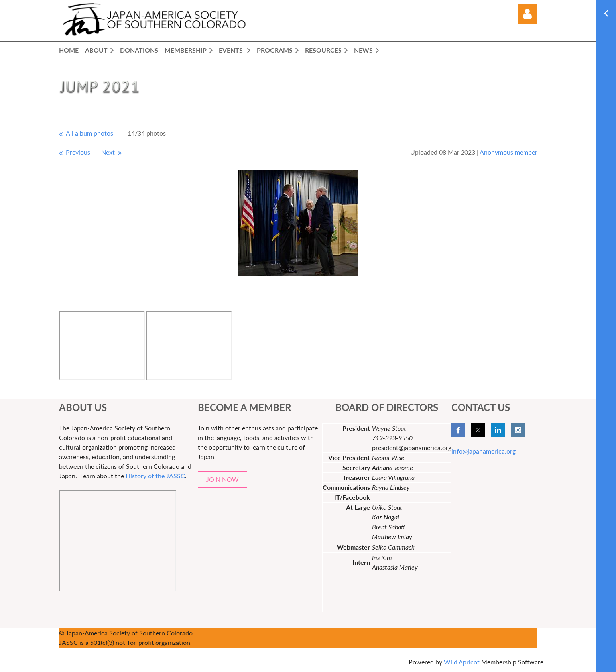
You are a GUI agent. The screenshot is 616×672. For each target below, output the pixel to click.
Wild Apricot (462, 662)
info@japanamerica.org (483, 451)
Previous (78, 152)
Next (108, 152)
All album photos (90, 133)
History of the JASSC (155, 476)
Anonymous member (509, 152)
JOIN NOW (222, 479)
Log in (527, 14)
